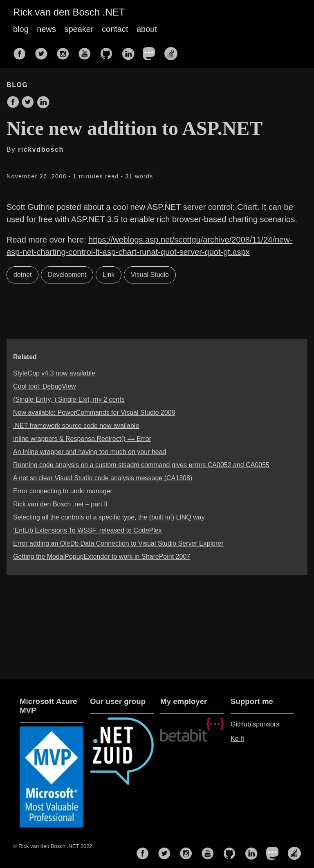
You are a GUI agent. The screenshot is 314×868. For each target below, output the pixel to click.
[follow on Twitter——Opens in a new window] (44, 51)
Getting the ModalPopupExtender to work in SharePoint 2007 (102, 557)
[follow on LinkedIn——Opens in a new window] (130, 51)
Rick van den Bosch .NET (69, 12)
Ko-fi (237, 739)
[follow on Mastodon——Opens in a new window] (152, 51)
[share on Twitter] (28, 103)
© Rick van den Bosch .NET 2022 (53, 846)
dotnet (22, 275)
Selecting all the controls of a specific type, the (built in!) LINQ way (109, 517)
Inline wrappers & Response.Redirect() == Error (82, 439)
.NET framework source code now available (76, 426)
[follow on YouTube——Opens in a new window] (87, 51)
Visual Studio (150, 275)
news (46, 29)
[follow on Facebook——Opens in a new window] (22, 51)
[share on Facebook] (13, 103)
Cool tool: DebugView (45, 386)
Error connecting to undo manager (63, 491)
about (147, 29)
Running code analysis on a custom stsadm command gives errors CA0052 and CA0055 (141, 465)
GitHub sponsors (255, 724)
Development (67, 275)
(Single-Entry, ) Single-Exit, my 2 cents (69, 399)
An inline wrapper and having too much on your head (90, 452)
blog (21, 29)
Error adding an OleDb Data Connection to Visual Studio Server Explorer (118, 543)
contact (115, 29)
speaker (79, 29)
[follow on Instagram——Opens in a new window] (65, 51)
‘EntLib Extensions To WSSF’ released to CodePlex (87, 530)
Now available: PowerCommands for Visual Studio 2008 (94, 413)
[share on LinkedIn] (43, 103)
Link (109, 275)
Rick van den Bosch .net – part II (60, 504)
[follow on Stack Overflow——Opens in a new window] (173, 51)
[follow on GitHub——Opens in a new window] (109, 51)
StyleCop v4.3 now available (54, 373)
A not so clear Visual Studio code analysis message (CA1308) (103, 478)
